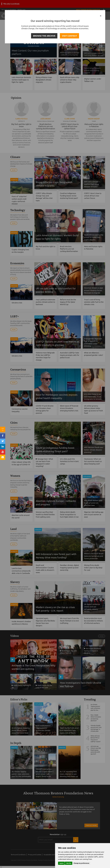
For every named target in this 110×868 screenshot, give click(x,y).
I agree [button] (61, 863)
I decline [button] (69, 863)
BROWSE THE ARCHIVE (44, 36)
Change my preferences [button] (81, 863)
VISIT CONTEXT (69, 36)
